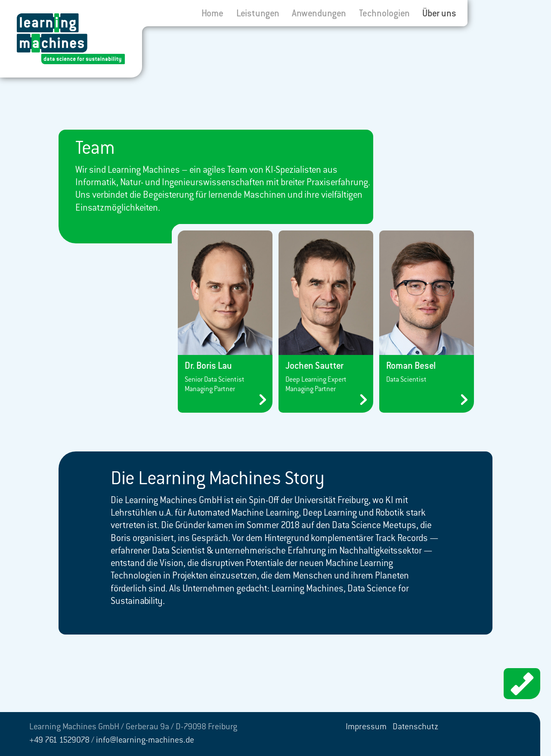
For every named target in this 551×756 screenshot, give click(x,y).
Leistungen (258, 14)
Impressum (366, 728)
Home (212, 14)
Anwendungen (319, 14)
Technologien (384, 14)
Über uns (439, 14)
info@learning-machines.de (145, 741)
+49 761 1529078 (59, 741)
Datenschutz (415, 728)
